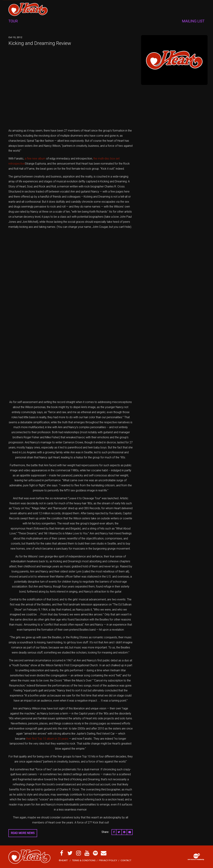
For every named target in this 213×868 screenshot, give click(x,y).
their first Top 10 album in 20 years (47, 739)
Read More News (23, 833)
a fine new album (35, 159)
